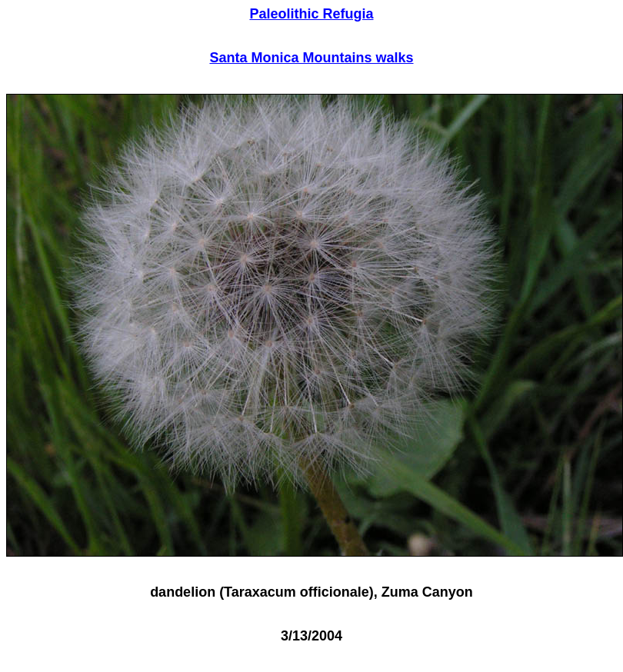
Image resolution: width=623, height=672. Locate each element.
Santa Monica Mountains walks (311, 58)
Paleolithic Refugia (311, 14)
